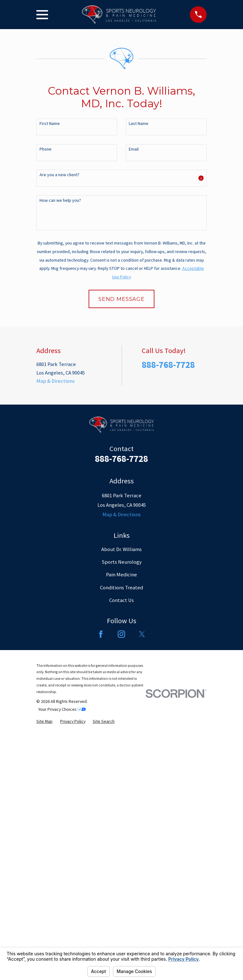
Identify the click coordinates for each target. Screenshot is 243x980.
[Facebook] (101, 877)
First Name (50, 124)
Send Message (121, 299)
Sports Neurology (122, 805)
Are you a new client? (59, 175)
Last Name (139, 124)
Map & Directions (56, 624)
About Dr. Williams (121, 793)
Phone (46, 149)
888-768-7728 (168, 608)
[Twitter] (142, 877)
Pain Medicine (121, 818)
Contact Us (121, 844)
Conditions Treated (121, 831)
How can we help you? (60, 200)
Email (134, 149)
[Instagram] (121, 877)
